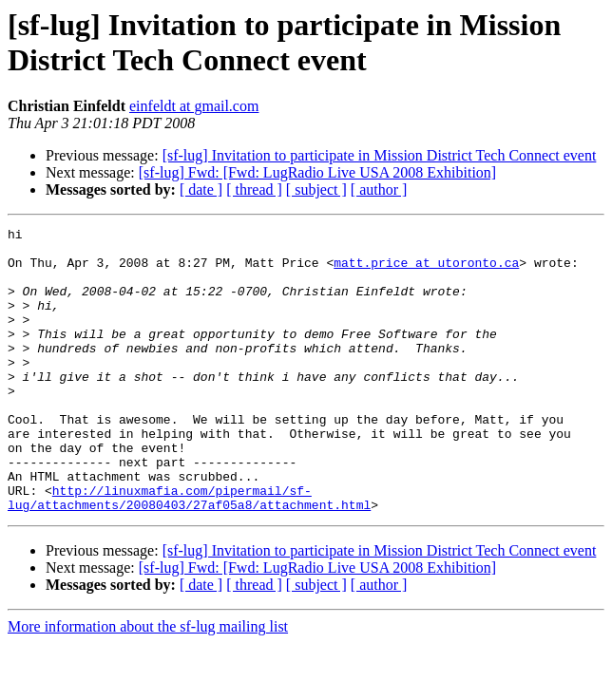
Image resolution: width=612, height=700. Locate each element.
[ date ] (201, 189)
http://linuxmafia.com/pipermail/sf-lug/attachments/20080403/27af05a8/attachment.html (189, 553)
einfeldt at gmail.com (194, 106)
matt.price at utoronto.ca (426, 271)
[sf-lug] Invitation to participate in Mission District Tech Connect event (380, 155)
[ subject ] (316, 189)
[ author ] (379, 189)
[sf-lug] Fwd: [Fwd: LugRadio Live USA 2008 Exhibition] (317, 172)
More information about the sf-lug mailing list (148, 683)
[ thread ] (254, 189)
